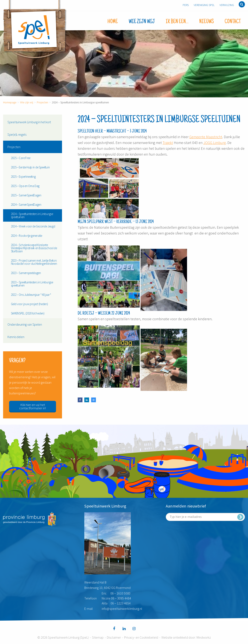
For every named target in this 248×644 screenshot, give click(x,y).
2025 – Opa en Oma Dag (25, 186)
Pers (186, 5)
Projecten (42, 102)
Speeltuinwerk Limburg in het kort (29, 122)
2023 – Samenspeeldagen (26, 273)
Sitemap (98, 637)
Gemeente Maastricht (206, 137)
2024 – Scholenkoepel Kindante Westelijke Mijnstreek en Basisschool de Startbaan (34, 248)
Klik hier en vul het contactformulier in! (33, 406)
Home (113, 22)
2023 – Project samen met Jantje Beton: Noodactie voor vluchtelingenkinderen (34, 262)
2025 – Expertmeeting (23, 177)
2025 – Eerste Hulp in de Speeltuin (30, 167)
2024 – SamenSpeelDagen (26, 205)
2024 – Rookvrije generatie (27, 236)
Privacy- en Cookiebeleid (141, 637)
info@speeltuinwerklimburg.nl (122, 609)
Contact (233, 22)
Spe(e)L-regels (17, 134)
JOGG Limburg (215, 143)
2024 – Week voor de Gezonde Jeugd (33, 226)
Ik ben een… (177, 22)
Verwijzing (227, 5)
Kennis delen (16, 337)
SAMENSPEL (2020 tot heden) (28, 313)
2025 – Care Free (21, 158)
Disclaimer (114, 637)
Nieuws (206, 22)
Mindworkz (204, 637)
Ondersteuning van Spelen (25, 324)
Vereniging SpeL (204, 5)
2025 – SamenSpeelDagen (26, 195)
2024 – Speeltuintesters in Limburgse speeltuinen (32, 215)
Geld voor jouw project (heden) (29, 304)
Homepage (10, 102)
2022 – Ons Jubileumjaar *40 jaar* (31, 295)
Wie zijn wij (142, 22)
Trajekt (168, 143)
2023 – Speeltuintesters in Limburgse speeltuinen (32, 284)
